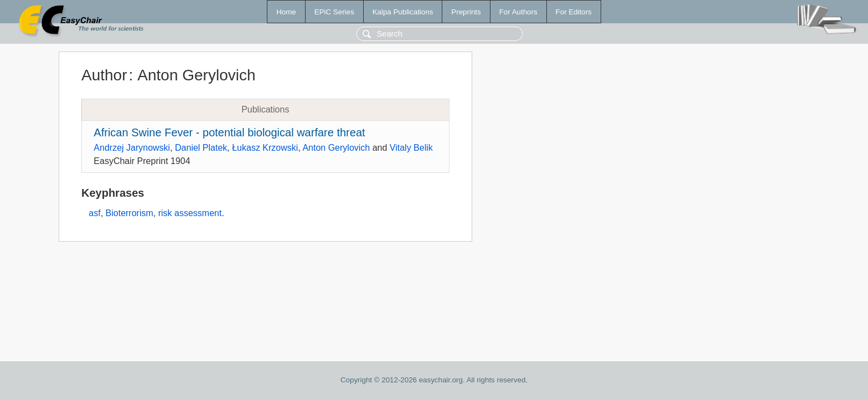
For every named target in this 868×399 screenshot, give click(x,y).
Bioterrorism (130, 213)
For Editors (574, 12)
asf (94, 213)
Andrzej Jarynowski (132, 148)
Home (286, 12)
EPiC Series (334, 12)
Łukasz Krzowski (265, 148)
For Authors (518, 12)
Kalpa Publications (403, 12)
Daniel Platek (201, 148)
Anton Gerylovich (336, 148)
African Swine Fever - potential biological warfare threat (229, 132)
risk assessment (190, 213)
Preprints (466, 12)
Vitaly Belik (411, 148)
